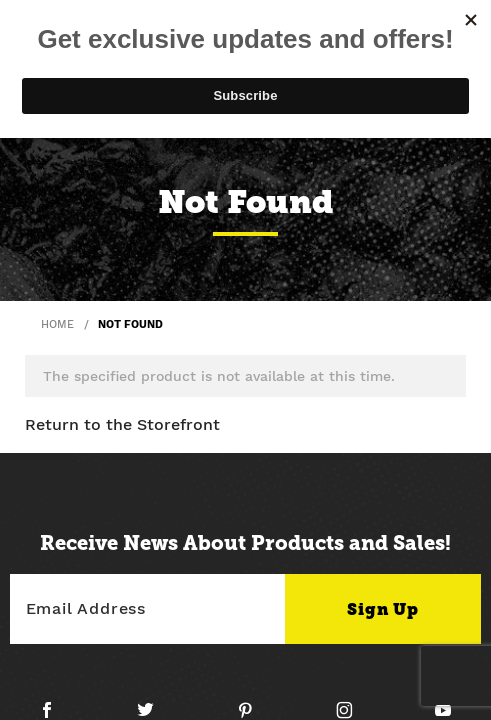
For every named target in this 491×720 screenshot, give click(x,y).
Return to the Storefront (122, 424)
